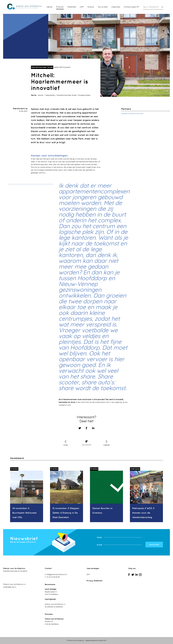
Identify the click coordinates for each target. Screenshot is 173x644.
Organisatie (116, 7)
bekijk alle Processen (62, 67)
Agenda (49, 7)
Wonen (41, 95)
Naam (99, 537)
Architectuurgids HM (131, 7)
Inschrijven (154, 544)
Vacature (91, 7)
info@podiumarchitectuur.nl (57, 575)
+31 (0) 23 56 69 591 (53, 577)
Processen (60, 7)
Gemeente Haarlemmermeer (132, 114)
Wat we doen (103, 7)
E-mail (100, 545)
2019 (88, 575)
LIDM (82, 7)
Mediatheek (72, 7)
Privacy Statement (94, 581)
